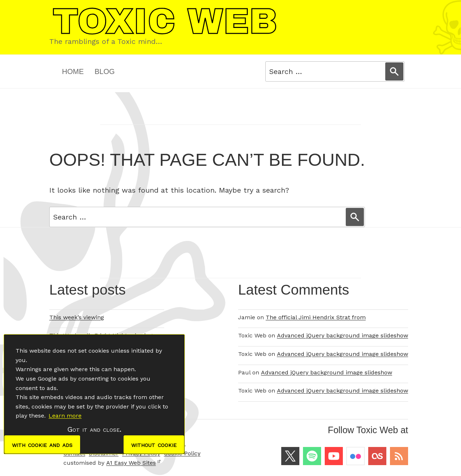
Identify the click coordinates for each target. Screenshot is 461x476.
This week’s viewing (77, 317)
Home (73, 71)
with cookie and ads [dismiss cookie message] (42, 444)
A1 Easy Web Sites (134, 463)
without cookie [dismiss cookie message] (154, 444)
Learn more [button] (65, 416)
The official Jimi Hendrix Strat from (316, 317)
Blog (105, 71)
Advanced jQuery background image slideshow (342, 335)
